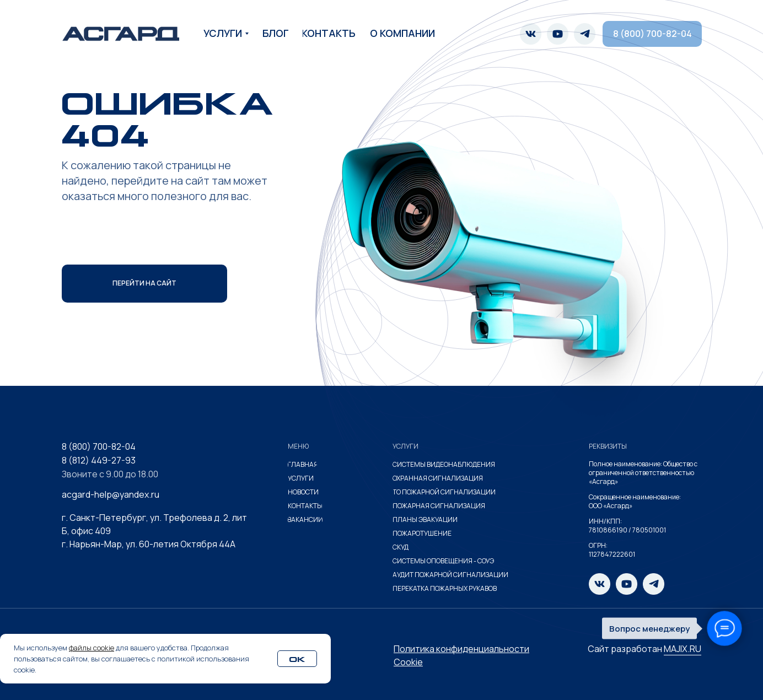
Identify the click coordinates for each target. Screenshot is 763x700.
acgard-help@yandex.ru (111, 494)
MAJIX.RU (683, 649)
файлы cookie (92, 648)
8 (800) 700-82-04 (99, 446)
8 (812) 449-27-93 (99, 460)
